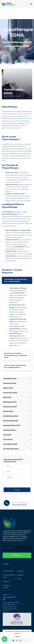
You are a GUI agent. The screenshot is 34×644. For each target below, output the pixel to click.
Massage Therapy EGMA (17, 425)
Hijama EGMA (17, 388)
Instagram (20, 572)
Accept (17, 637)
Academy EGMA (8, 572)
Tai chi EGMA (17, 439)
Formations (6, 586)
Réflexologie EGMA (17, 402)
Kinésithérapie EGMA (17, 416)
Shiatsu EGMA (17, 411)
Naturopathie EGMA (17, 444)
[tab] (17, 280)
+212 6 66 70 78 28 (9, 599)
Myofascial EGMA (17, 430)
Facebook (20, 576)
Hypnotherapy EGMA (17, 421)
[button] (17, 280)
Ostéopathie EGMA (17, 379)
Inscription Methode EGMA (9, 577)
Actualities (6, 582)
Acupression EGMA (17, 407)
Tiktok (19, 580)
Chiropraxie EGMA (17, 383)
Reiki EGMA (17, 397)
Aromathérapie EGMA (17, 449)
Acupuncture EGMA (17, 393)
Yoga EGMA (17, 435)
